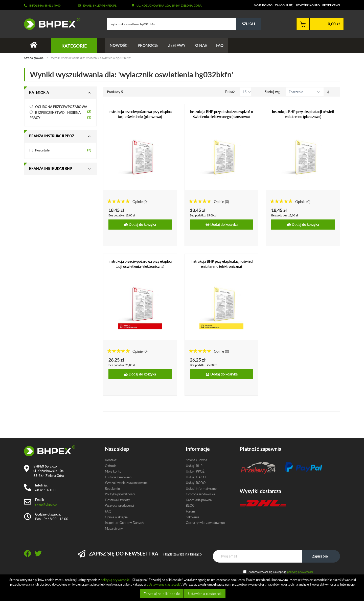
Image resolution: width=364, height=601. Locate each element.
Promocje (149, 46)
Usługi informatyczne (201, 488)
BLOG (190, 505)
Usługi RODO (196, 483)
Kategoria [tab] (39, 93)
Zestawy (178, 46)
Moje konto (263, 5)
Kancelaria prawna (199, 500)
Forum (190, 511)
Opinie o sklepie (116, 517)
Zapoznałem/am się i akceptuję (281, 572)
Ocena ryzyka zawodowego (205, 523)
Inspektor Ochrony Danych (124, 523)
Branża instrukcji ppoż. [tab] (52, 136)
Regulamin (112, 488)
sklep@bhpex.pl (46, 504)
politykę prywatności (300, 572)
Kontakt (111, 460)
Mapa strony (114, 528)
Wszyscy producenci (119, 505)
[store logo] (50, 24)
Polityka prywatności (120, 494)
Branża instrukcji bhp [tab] (51, 169)
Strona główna (34, 58)
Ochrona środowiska (200, 494)
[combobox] (184, 24)
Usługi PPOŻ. (196, 471)
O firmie (111, 466)
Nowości (119, 46)
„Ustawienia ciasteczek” (164, 584)
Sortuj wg (272, 92)
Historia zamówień (118, 477)
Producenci (331, 5)
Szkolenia (192, 517)
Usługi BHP (194, 466)
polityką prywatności (115, 580)
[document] (183, 588)
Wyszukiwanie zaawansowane (126, 483)
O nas (203, 46)
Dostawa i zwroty (117, 500)
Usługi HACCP (197, 477)
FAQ (223, 46)
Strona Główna (196, 460)
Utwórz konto (308, 5)
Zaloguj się (284, 5)
